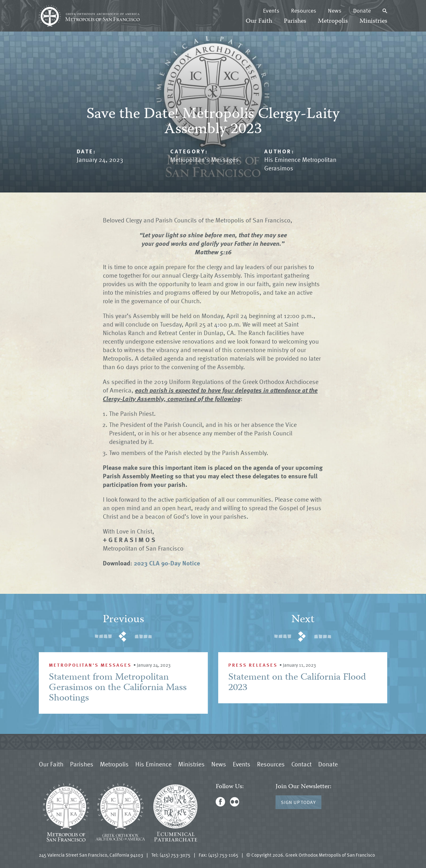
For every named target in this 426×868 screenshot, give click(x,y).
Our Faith (259, 21)
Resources (304, 10)
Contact (301, 764)
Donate (362, 10)
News (335, 10)
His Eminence (153, 764)
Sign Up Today (298, 802)
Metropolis (333, 21)
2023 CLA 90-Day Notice (167, 563)
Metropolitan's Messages (204, 159)
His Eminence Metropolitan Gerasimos (300, 164)
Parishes (295, 21)
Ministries (373, 21)
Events (271, 10)
